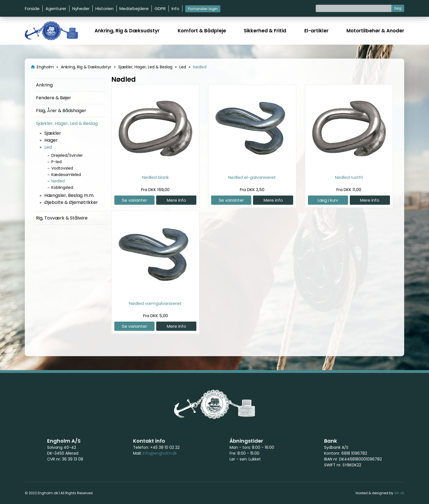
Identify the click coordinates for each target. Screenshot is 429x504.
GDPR (160, 9)
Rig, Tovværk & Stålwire (62, 218)
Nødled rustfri (349, 177)
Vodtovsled (62, 168)
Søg (398, 8)
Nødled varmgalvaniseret (155, 303)
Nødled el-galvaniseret (252, 177)
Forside (32, 9)
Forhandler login (203, 9)
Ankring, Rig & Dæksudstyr (127, 31)
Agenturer (56, 9)
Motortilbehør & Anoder (375, 31)
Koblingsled (62, 187)
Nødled (58, 181)
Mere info (176, 200)
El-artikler (316, 31)
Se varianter (134, 200)
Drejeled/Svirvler (67, 155)
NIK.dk (399, 493)
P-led (56, 162)
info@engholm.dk (160, 453)
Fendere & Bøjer (54, 98)
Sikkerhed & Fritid (265, 31)
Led (48, 147)
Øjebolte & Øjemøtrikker (71, 202)
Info (175, 9)
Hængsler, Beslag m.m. (69, 195)
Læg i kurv (328, 200)
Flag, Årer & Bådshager (61, 111)
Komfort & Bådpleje (202, 31)
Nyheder (81, 9)
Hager (51, 140)
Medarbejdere (134, 9)
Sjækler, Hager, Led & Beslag (67, 123)
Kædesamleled (66, 175)
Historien (104, 9)
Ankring (44, 85)
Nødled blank (155, 177)
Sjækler (53, 133)
